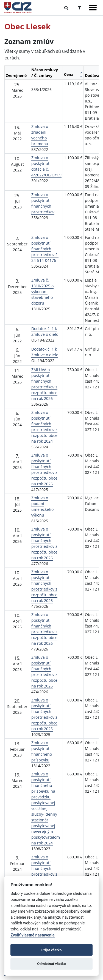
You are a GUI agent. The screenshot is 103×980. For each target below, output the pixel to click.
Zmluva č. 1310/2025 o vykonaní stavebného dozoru (42, 292)
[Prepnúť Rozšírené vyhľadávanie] (80, 8)
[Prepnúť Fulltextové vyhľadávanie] (66, 8)
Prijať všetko (52, 950)
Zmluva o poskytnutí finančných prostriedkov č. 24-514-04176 (45, 249)
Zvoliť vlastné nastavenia (32, 935)
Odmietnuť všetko (51, 964)
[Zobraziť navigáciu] (93, 8)
